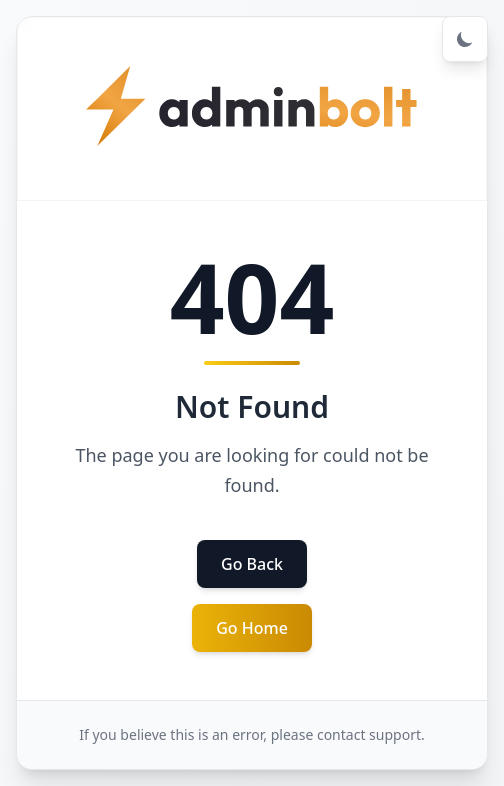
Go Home (252, 628)
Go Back (252, 564)
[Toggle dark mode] (465, 39)
